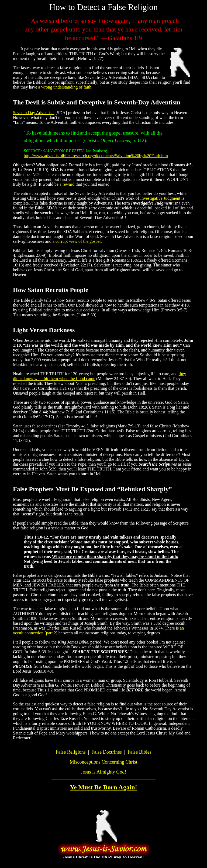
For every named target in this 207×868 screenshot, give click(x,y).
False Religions (71, 752)
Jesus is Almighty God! (104, 772)
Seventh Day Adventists (34, 113)
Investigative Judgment (160, 198)
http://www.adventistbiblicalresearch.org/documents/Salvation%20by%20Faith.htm (96, 156)
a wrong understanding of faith (65, 87)
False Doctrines (106, 752)
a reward (67, 184)
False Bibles (139, 752)
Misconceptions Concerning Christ (104, 762)
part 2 (51, 633)
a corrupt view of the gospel (77, 241)
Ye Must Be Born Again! (103, 787)
